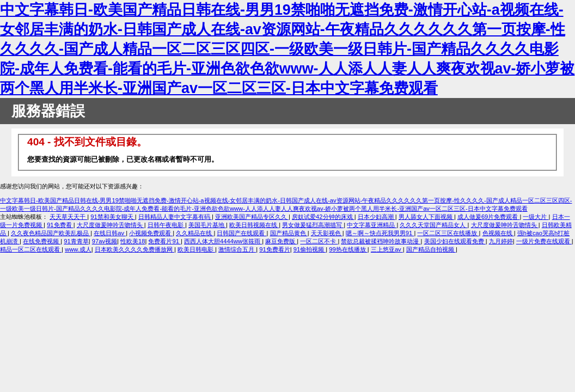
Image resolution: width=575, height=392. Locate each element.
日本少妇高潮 (377, 217)
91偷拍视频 (310, 249)
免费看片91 (164, 241)
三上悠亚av (387, 249)
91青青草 (76, 241)
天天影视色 (327, 233)
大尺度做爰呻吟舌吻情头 (111, 225)
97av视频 (105, 241)
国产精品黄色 (289, 233)
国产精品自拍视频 (431, 249)
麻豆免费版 (281, 241)
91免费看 (60, 225)
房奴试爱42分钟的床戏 (323, 217)
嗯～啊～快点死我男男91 (380, 233)
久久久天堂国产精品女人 (433, 225)
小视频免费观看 (151, 233)
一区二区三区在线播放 (448, 233)
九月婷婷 (501, 241)
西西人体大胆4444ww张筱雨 (223, 241)
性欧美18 (133, 241)
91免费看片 (274, 249)
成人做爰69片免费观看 (489, 217)
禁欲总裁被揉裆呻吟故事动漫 (381, 241)
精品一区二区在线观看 (31, 249)
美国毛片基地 (207, 225)
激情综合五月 (237, 249)
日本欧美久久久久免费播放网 (134, 249)
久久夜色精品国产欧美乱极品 (51, 233)
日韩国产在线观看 (241, 233)
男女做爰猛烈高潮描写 (313, 225)
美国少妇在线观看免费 (455, 241)
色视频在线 (498, 233)
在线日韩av (110, 233)
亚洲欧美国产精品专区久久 (252, 217)
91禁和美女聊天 (113, 217)
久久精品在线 (195, 233)
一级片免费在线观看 (544, 241)
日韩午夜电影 (166, 225)
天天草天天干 (68, 217)
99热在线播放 (348, 249)
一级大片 (536, 217)
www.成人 (78, 249)
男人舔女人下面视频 (426, 217)
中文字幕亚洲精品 (372, 225)
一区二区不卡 (319, 241)
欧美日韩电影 (196, 249)
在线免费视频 (42, 241)
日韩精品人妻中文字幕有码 (175, 217)
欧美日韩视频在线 (254, 225)
